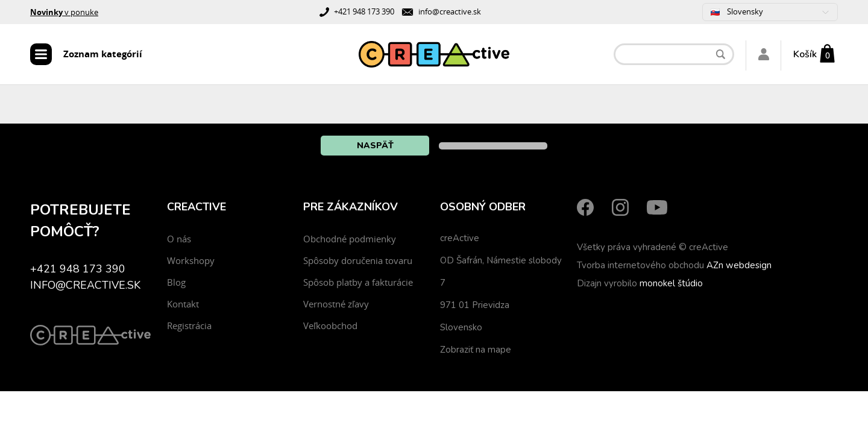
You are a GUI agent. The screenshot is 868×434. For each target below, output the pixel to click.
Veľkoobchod (330, 325)
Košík (805, 54)
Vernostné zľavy (336, 304)
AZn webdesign (739, 265)
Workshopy (191, 260)
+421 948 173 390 (364, 11)
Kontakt (183, 304)
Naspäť (375, 146)
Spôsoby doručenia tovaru (358, 260)
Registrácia (189, 325)
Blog (176, 282)
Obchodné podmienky (350, 239)
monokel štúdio (671, 283)
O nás (179, 239)
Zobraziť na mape (476, 350)
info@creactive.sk (450, 11)
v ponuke (64, 12)
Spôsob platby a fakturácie (358, 282)
